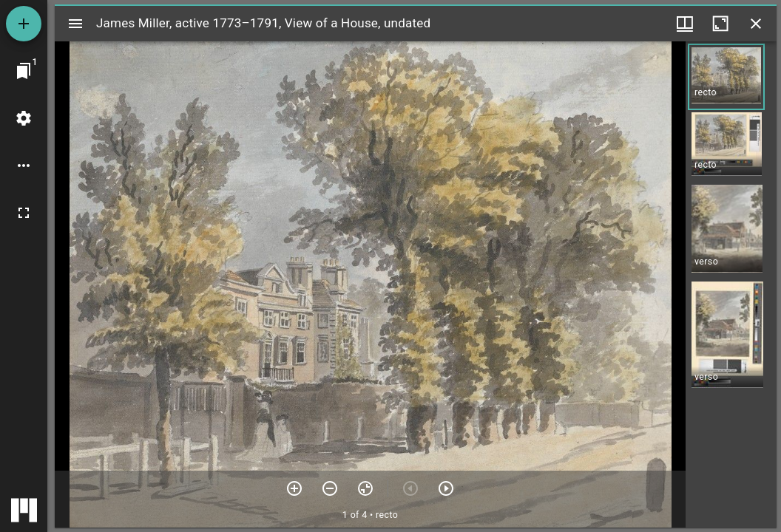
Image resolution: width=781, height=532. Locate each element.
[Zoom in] (294, 488)
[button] (726, 77)
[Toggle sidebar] (75, 24)
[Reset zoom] (365, 488)
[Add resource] (24, 24)
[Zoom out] (330, 488)
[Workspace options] (24, 166)
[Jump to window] (24, 71)
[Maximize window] (720, 24)
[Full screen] (24, 213)
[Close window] (756, 24)
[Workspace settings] (24, 118)
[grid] (731, 284)
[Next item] (446, 488)
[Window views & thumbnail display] (685, 24)
